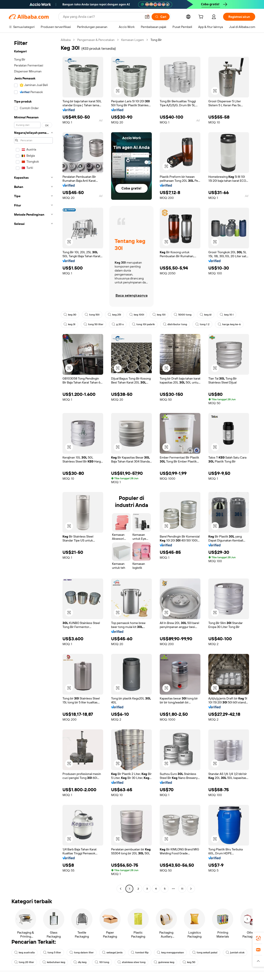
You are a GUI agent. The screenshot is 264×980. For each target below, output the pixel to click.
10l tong (102, 962)
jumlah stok (235, 952)
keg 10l (159, 315)
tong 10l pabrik (143, 324)
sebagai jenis (112, 952)
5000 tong (183, 315)
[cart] (202, 17)
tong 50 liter (93, 324)
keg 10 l (227, 315)
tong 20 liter (24, 962)
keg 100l (137, 315)
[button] (147, 17)
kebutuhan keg (54, 962)
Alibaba (66, 40)
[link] (258, 938)
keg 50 (189, 962)
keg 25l (114, 315)
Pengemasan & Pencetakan (96, 40)
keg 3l (69, 324)
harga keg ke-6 (229, 324)
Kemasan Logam (133, 40)
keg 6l (206, 315)
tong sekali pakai (205, 952)
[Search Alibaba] (102, 17)
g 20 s (118, 324)
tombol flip (140, 952)
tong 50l (92, 315)
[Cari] (161, 17)
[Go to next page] (191, 889)
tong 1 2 (202, 324)
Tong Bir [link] (156, 40)
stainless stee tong (131, 962)
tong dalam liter (82, 952)
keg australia (25, 952)
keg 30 (70, 315)
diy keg (80, 962)
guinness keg (164, 962)
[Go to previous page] (121, 889)
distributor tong (175, 324)
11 (182, 889)
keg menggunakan (170, 952)
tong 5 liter (52, 952)
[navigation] (33, 465)
